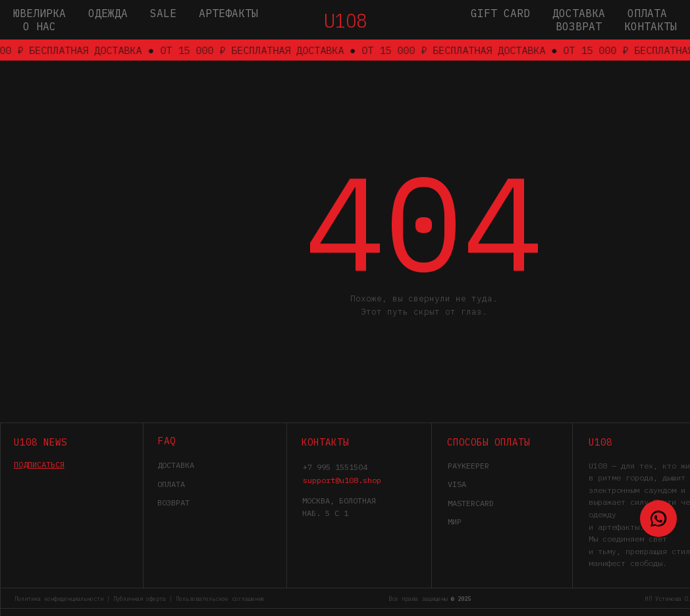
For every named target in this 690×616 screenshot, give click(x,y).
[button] (39, 464)
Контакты (650, 26)
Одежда (108, 13)
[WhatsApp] (658, 519)
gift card (500, 13)
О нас (40, 26)
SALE (163, 13)
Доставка (579, 13)
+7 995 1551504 (335, 467)
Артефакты (228, 13)
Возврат (579, 26)
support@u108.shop (342, 480)
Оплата (647, 13)
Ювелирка (40, 13)
